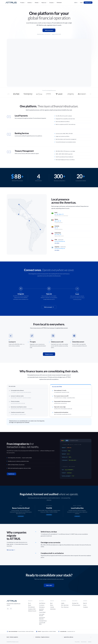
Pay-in (29, 603)
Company (52, 3)
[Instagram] (11, 609)
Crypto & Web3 (42, 612)
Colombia (52, 607)
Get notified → (57, 243)
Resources (45, 3)
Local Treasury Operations (42, 618)
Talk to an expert (49, 30)
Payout (30, 605)
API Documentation (76, 605)
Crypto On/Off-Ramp (42, 623)
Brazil (51, 603)
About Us (85, 603)
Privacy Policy (77, 642)
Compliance (86, 607)
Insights (63, 603)
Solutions (30, 3)
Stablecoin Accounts (32, 611)
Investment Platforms (41, 610)
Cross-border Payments (42, 615)
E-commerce (42, 605)
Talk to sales (49, 585)
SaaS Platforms (42, 603)
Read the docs (11, 474)
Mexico (52, 605)
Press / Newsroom (65, 607)
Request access (88, 3)
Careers (85, 605)
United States (53, 609)
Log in (81, 2)
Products (23, 3)
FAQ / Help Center (65, 605)
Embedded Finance (43, 621)
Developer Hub (75, 603)
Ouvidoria (90, 642)
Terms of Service (84, 642)
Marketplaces (42, 607)
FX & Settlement (31, 607)
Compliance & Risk (32, 609)
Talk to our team (11, 550)
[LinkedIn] (8, 609)
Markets (37, 3)
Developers (59, 2)
